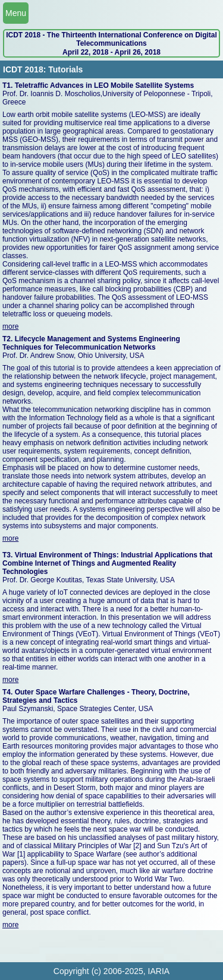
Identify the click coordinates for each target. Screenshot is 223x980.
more (10, 326)
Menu (16, 13)
